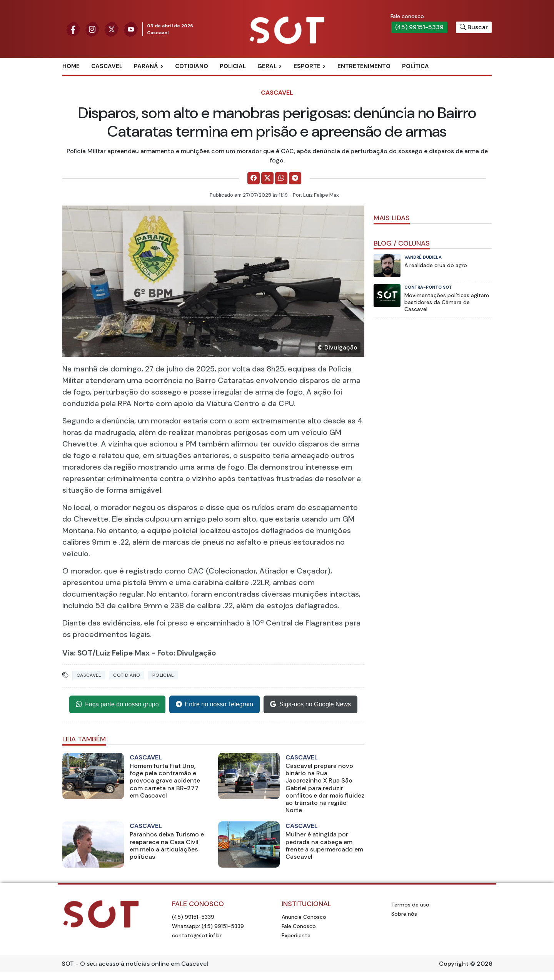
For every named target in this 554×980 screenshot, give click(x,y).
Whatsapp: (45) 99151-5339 (208, 926)
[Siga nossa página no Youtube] (131, 29)
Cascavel (107, 66)
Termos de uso (410, 905)
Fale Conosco (299, 926)
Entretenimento (364, 66)
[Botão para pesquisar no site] (474, 27)
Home (71, 66)
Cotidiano (192, 66)
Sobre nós (404, 914)
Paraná (146, 66)
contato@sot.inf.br (197, 935)
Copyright (454, 964)
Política (415, 66)
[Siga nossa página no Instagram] (92, 29)
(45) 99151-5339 (419, 27)
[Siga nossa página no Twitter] (112, 29)
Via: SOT (77, 653)
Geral (267, 66)
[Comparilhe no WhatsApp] (281, 178)
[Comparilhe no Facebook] (254, 178)
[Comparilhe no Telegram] (295, 178)
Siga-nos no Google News (310, 704)
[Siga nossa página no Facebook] (73, 29)
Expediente (296, 935)
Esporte (307, 66)
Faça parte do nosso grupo (117, 704)
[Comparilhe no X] (267, 178)
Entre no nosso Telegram (215, 704)
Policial (233, 66)
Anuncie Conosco (304, 917)
